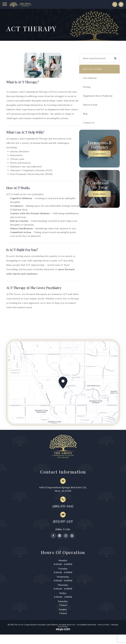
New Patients (96, 79)
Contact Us (95, 128)
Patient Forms (97, 110)
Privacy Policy (104, 636)
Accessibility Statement (86, 636)
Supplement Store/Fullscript (98, 99)
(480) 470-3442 (63, 517)
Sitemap (115, 636)
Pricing (93, 88)
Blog (92, 119)
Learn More (103, 159)
